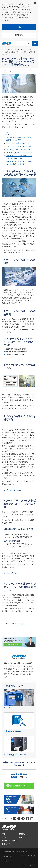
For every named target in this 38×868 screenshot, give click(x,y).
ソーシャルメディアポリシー (28, 857)
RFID (21, 837)
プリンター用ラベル (13, 490)
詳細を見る (19, 35)
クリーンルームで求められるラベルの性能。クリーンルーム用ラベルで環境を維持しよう (19, 52)
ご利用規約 (24, 852)
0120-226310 (19, 774)
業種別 (10, 49)
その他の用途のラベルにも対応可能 (19, 153)
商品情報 (22, 834)
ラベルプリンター (13, 573)
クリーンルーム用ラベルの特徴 (18, 143)
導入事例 (5, 837)
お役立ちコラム (18, 49)
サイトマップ (7, 861)
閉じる (35, 3)
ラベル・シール (7, 71)
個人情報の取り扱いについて (11, 852)
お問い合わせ (6, 844)
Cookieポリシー (8, 856)
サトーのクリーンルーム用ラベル (19, 149)
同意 (19, 27)
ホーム (4, 49)
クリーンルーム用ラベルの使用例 (19, 146)
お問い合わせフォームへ (20, 786)
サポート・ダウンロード (9, 841)
